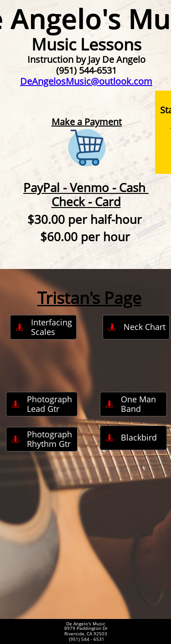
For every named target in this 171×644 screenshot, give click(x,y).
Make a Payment (87, 122)
